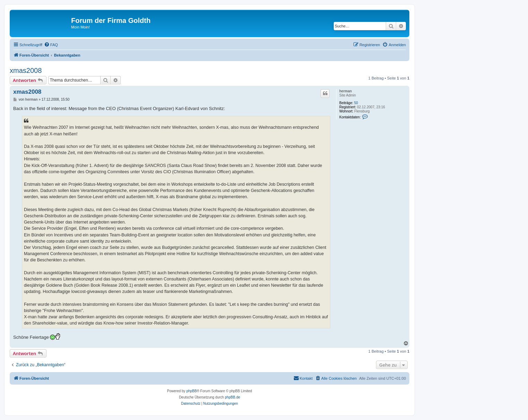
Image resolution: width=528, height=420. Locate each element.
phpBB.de (232, 397)
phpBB (191, 391)
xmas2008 (26, 70)
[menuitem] (51, 45)
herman (346, 91)
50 (356, 103)
